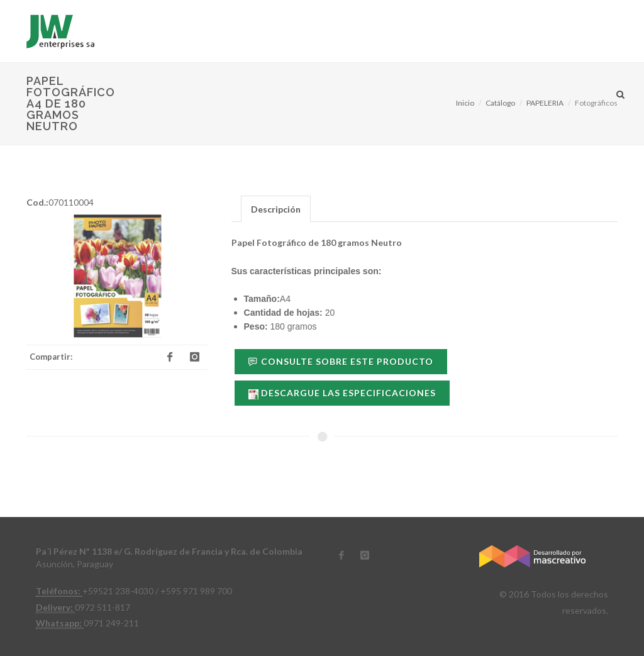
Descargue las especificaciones (342, 393)
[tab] (276, 208)
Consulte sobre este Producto (341, 361)
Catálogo (500, 103)
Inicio (465, 103)
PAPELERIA (545, 103)
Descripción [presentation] (276, 209)
